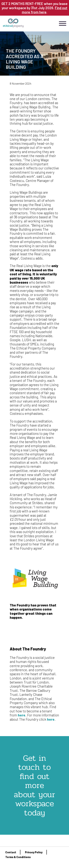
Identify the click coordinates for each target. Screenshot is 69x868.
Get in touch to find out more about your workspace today (34, 785)
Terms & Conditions (18, 857)
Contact (11, 852)
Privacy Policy (34, 852)
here (22, 715)
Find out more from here (45, 10)
